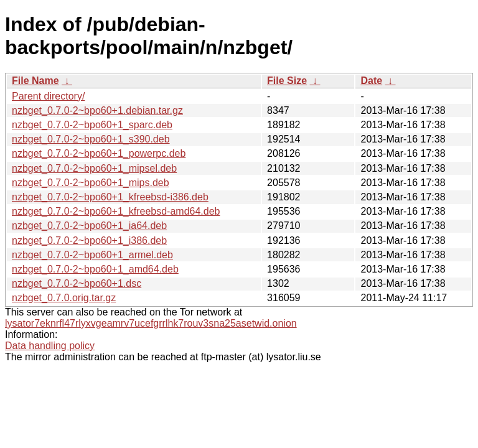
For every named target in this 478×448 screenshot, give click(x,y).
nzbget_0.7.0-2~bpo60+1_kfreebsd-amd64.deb (116, 211)
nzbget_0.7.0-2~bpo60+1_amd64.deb (95, 269)
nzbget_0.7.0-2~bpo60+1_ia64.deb (89, 226)
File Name (35, 81)
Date (371, 81)
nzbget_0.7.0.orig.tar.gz (64, 298)
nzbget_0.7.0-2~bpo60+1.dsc (77, 283)
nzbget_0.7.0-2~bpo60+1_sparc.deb (92, 125)
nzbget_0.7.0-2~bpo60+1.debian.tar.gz (97, 110)
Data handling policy (50, 346)
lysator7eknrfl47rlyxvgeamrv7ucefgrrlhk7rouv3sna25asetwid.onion (151, 323)
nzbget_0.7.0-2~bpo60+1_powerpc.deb (99, 153)
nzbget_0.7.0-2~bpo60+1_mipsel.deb (94, 168)
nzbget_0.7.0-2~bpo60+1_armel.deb (92, 255)
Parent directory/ (48, 96)
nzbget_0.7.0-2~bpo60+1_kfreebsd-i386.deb (110, 197)
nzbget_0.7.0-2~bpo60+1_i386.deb (89, 240)
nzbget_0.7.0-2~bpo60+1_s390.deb (91, 139)
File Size (287, 81)
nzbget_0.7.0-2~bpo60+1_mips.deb (91, 183)
